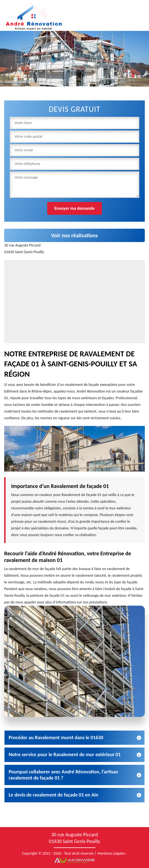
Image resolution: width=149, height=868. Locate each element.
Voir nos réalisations (74, 235)
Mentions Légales (111, 853)
